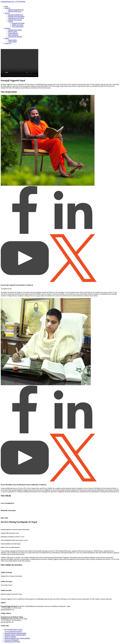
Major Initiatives (13, 35)
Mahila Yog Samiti (18, 25)
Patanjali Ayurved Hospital (16, 16)
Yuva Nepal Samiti (18, 27)
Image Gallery (13, 40)
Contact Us (8, 43)
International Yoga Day (15, 37)
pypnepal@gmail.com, (8, 2)
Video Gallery (12, 42)
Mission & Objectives (15, 11)
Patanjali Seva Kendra (15, 30)
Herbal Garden (13, 32)
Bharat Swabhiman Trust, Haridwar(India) (17, 638)
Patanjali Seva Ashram (15, 20)
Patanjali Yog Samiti (18, 23)
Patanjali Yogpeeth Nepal (16, 10)
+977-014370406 (20, 2)
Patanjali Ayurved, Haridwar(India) (15, 635)
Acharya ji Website (10, 637)
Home (6, 6)
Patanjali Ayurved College (16, 18)
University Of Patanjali (11, 640)
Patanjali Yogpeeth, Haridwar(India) (15, 633)
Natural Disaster (13, 33)
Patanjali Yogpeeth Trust (16, 15)
